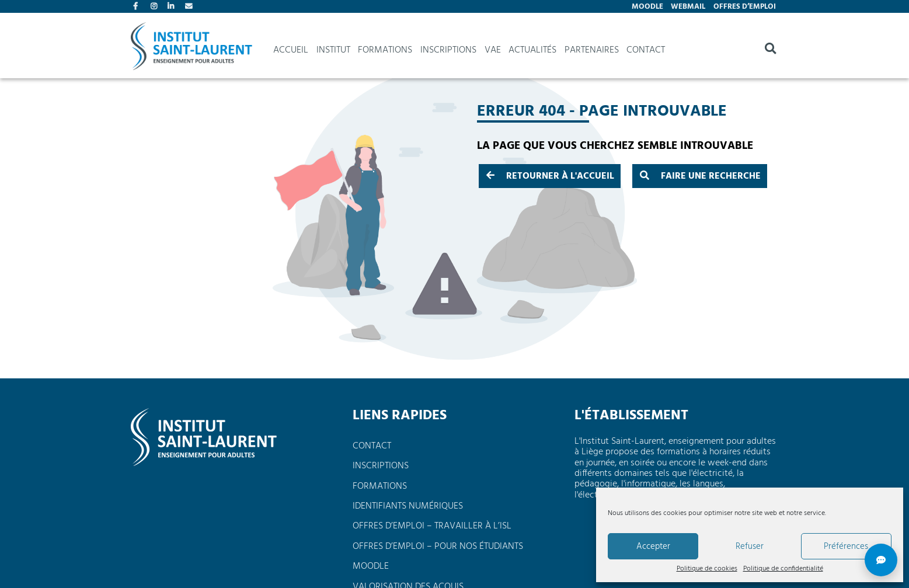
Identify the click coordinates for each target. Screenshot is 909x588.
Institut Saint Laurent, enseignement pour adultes (191, 50)
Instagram (155, 8)
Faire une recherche (700, 176)
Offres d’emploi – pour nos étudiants (438, 547)
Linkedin (172, 8)
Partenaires (592, 50)
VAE (493, 50)
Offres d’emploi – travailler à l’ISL (432, 526)
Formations (385, 50)
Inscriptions (448, 50)
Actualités (532, 50)
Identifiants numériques (408, 506)
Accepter (653, 547)
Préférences (846, 547)
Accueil (291, 50)
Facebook (138, 8)
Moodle (647, 7)
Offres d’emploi (745, 7)
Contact (190, 8)
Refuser (750, 547)
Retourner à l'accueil (550, 176)
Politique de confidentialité (783, 569)
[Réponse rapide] (881, 560)
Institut (333, 50)
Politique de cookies (707, 569)
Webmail (688, 7)
